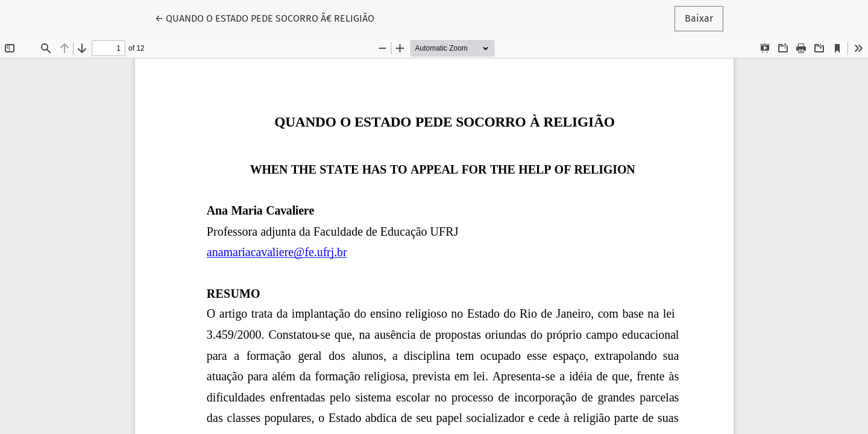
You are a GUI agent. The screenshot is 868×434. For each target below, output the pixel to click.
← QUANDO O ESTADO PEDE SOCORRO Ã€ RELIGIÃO (265, 17)
